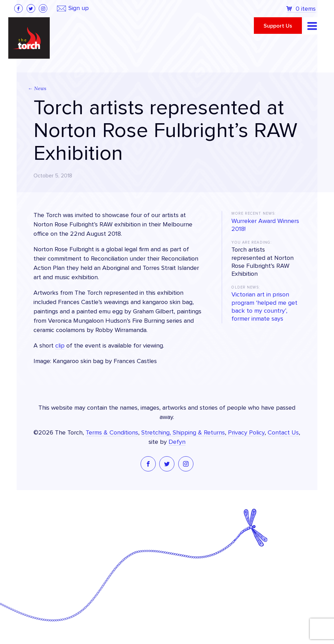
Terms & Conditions (112, 433)
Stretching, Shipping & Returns (183, 433)
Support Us (278, 26)
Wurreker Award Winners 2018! (265, 225)
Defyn (177, 442)
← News (37, 88)
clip (60, 346)
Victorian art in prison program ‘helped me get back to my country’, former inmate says (264, 307)
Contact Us (283, 433)
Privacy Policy (246, 433)
